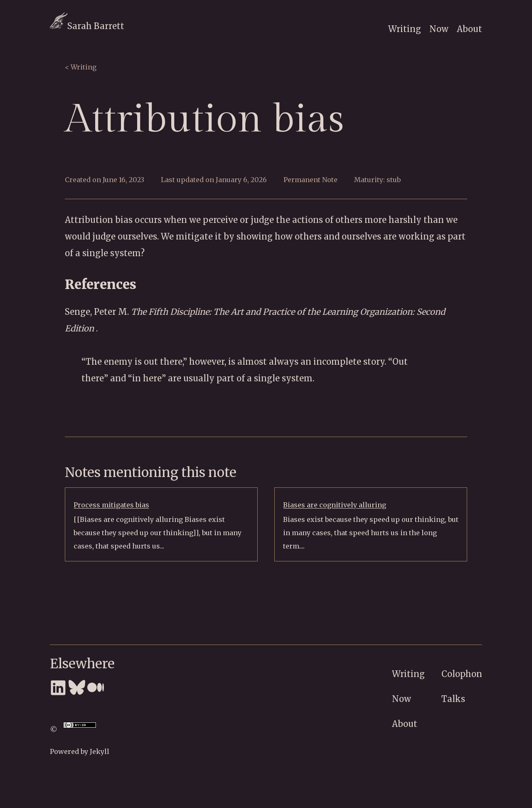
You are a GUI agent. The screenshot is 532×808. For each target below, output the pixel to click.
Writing (405, 29)
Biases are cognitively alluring (335, 505)
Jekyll (100, 751)
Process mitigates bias (111, 505)
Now (439, 29)
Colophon (462, 674)
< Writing (81, 67)
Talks (453, 699)
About (469, 29)
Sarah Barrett (87, 26)
